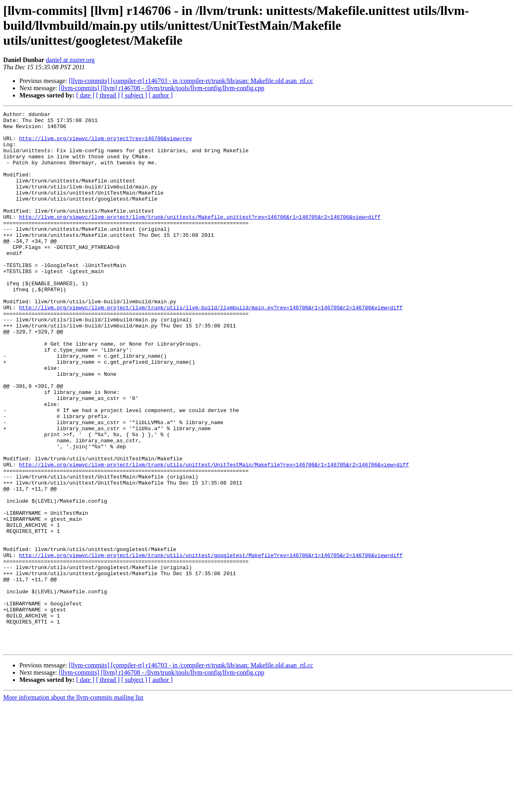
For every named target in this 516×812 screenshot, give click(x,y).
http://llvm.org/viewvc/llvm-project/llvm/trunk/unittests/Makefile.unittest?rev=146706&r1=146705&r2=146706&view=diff (200, 238)
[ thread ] (108, 95)
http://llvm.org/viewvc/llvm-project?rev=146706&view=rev (105, 144)
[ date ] (85, 95)
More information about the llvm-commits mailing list (73, 805)
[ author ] (161, 95)
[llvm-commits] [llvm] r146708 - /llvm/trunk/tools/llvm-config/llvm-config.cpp (162, 88)
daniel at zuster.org (70, 60)
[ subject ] (134, 95)
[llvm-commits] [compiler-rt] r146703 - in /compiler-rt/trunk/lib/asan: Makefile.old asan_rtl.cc (191, 81)
